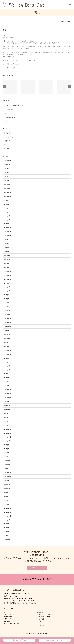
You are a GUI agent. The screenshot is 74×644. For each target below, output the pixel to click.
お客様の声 (7, 133)
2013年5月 (7, 457)
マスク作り (7, 121)
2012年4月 (7, 492)
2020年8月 (7, 169)
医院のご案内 (8, 617)
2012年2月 (7, 500)
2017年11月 (7, 275)
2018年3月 (7, 259)
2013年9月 (7, 441)
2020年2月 (7, 184)
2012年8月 (7, 484)
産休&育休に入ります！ (11, 117)
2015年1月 (7, 386)
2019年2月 (7, 220)
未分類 (6, 145)
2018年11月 (7, 232)
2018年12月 (7, 228)
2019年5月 (7, 208)
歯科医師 (41, 619)
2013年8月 (7, 445)
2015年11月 (7, 354)
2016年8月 (7, 334)
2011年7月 (7, 528)
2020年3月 (7, 180)
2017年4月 (7, 303)
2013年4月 (7, 461)
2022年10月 (7, 161)
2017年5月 (7, 299)
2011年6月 (7, 532)
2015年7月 (7, 366)
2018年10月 (7, 236)
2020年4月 (7, 176)
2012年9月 (7, 480)
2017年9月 (7, 283)
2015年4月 (7, 374)
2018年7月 (7, 248)
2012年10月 (7, 476)
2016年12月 (7, 319)
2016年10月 (7, 326)
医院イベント (8, 141)
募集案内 (40, 612)
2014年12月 (7, 390)
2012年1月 (7, 504)
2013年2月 (7, 469)
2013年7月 (7, 449)
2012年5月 (7, 488)
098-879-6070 (37, 555)
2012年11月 (7, 473)
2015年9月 (7, 358)
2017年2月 (7, 311)
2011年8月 (7, 524)
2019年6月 (7, 204)
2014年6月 (7, 413)
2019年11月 (7, 192)
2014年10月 (7, 398)
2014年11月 (7, 394)
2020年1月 (7, 188)
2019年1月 (7, 224)
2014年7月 (7, 409)
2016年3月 (7, 342)
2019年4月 (7, 212)
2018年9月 (7, 240)
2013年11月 (7, 433)
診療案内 (7, 621)
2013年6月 (7, 453)
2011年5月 (7, 536)
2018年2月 (7, 263)
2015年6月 (7, 370)
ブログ (39, 623)
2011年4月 (7, 540)
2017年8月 (7, 287)
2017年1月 (7, 315)
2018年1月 (7, 267)
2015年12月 (7, 350)
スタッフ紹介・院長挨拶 (12, 623)
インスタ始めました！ (11, 109)
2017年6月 (7, 295)
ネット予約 (41, 626)
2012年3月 (7, 496)
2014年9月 (7, 402)
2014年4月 (7, 417)
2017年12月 (7, 271)
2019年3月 (7, 216)
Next (68, 21)
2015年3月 (7, 378)
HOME (6, 612)
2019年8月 (7, 200)
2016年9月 (7, 330)
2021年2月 (7, 165)
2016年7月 (7, 338)
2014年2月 (7, 425)
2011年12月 (7, 508)
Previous (63, 21)
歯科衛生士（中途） (45, 617)
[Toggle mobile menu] (70, 4)
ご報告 (6, 113)
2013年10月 (7, 437)
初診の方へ (7, 615)
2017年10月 (7, 279)
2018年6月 (7, 252)
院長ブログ (7, 149)
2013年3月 (7, 465)
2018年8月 (7, 244)
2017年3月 (7, 307)
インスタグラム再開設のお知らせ (14, 105)
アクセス (8, 619)
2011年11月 (7, 512)
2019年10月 (7, 196)
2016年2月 (7, 346)
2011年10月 (7, 516)
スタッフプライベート (11, 137)
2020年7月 (7, 173)
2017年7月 (7, 291)
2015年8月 (7, 362)
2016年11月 (7, 323)
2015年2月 (7, 382)
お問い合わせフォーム (46, 621)
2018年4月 (7, 255)
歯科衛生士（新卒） (45, 615)
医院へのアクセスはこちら (37, 579)
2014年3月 (7, 421)
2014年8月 (7, 405)
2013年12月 (7, 429)
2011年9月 (7, 520)
